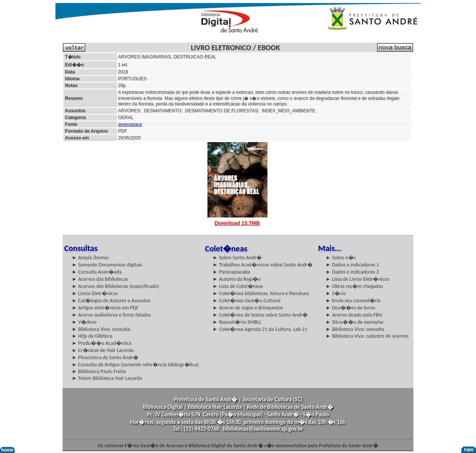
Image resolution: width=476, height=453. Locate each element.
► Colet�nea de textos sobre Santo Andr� (260, 315)
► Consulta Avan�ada (97, 272)
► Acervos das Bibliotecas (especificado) (115, 286)
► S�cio (336, 293)
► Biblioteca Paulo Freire (99, 371)
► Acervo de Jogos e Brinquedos (248, 308)
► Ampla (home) (90, 258)
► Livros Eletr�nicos (95, 293)
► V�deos (84, 322)
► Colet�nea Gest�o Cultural (247, 301)
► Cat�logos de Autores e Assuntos (111, 301)
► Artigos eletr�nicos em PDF (105, 308)
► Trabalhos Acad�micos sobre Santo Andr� (263, 265)
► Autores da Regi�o (237, 279)
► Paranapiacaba (232, 272)
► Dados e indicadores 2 (352, 272)
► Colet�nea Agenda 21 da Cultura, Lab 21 (260, 329)
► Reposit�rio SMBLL (237, 322)
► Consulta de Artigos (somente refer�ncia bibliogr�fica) (135, 365)
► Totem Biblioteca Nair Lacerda (107, 378)
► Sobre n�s (341, 258)
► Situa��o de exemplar (355, 322)
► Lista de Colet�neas (238, 286)
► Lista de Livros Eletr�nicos (357, 279)
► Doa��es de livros (350, 308)
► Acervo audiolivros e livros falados (111, 315)
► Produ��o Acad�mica (101, 343)
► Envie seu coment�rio (353, 301)
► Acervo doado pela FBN (354, 315)
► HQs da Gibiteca (92, 336)
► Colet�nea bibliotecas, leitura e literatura (261, 293)
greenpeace (130, 124)
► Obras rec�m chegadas (354, 286)
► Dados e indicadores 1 (352, 265)
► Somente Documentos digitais (107, 265)
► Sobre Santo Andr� (237, 258)
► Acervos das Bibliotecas (100, 279)
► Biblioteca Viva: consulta (101, 329)
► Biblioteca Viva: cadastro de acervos (367, 336)
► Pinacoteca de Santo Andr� (105, 357)
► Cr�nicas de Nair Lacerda (103, 350)
